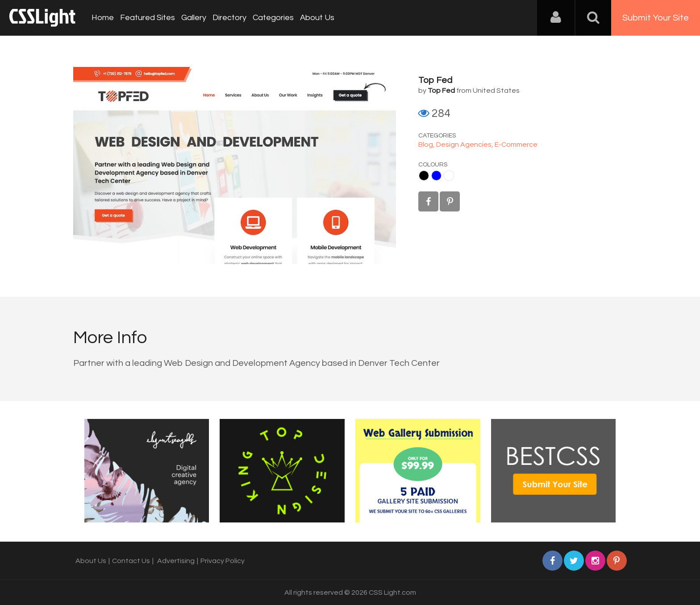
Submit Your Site (656, 18)
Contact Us (131, 561)
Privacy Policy (223, 561)
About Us (317, 18)
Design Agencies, (465, 145)
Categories (273, 18)
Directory (229, 18)
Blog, (427, 145)
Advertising (176, 561)
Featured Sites (148, 18)
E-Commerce (516, 145)
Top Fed (435, 80)
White (449, 176)
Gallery (194, 18)
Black (424, 176)
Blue (436, 176)
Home (103, 18)
